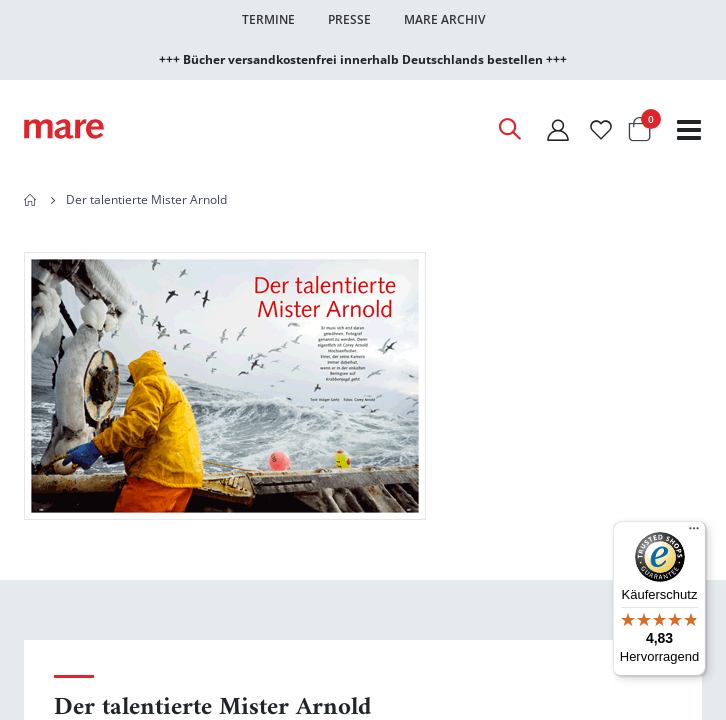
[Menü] (694, 525)
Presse (349, 19)
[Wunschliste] (601, 129)
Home (31, 200)
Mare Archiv (444, 19)
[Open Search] (509, 129)
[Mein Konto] (558, 129)
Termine (268, 19)
